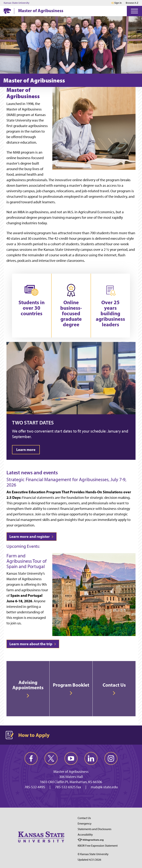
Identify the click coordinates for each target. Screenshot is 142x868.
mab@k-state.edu (104, 787)
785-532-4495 (35, 787)
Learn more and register (32, 536)
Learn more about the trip (33, 644)
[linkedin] (91, 758)
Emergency (85, 824)
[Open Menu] (134, 11)
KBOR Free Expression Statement (98, 846)
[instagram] (111, 758)
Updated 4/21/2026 (89, 860)
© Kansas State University (93, 854)
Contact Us (84, 818)
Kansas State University (17, 3)
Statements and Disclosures (94, 829)
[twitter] (51, 758)
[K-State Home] (7, 11)
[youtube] (71, 758)
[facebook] (31, 758)
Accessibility (85, 835)
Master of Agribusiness (41, 10)
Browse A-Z (132, 3)
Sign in (118, 3)
